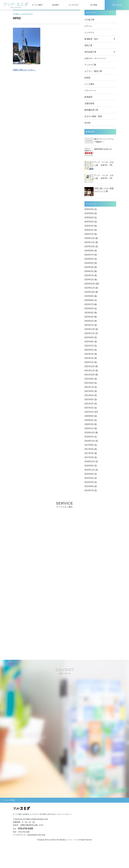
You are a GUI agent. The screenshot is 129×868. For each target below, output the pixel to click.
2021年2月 (89, 408)
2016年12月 (90, 461)
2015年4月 (89, 478)
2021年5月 (89, 395)
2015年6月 (89, 474)
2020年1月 (89, 428)
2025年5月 (89, 222)
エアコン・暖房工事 (93, 71)
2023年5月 (89, 313)
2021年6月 (89, 391)
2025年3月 (89, 226)
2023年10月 (90, 292)
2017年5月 (89, 449)
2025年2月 (89, 230)
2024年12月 (90, 238)
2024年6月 (89, 259)
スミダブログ (74, 5)
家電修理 (88, 97)
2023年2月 (89, 321)
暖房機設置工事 (91, 110)
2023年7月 (89, 304)
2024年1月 (89, 280)
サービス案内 (37, 5)
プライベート (90, 91)
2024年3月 (89, 271)
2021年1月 (89, 412)
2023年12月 (90, 284)
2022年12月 (90, 329)
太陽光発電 (89, 103)
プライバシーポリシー (64, 814)
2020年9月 (89, 416)
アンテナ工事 (90, 65)
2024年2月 (89, 275)
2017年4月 (89, 453)
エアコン (88, 26)
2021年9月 (89, 379)
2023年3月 (89, 317)
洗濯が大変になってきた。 (25, 70)
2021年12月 (90, 366)
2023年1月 (89, 325)
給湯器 (87, 78)
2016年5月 (89, 466)
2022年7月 (89, 346)
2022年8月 (89, 342)
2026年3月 (89, 209)
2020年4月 (89, 420)
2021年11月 (90, 371)
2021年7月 (89, 387)
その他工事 (89, 20)
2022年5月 (89, 350)
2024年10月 (90, 246)
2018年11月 (90, 441)
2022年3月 (89, 354)
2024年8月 (89, 251)
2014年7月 (89, 490)
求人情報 (94, 5)
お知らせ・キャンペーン (95, 58)
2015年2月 (89, 482)
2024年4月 (89, 267)
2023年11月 (90, 288)
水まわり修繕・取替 (93, 116)
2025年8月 (89, 213)
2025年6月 (89, 218)
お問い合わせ (117, 5)
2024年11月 (90, 242)
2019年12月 (90, 433)
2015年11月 (90, 470)
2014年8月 (89, 486)
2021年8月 (89, 383)
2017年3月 (89, 457)
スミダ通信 (89, 84)
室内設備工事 (90, 52)
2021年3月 (89, 404)
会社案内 (55, 5)
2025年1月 (89, 234)
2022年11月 (90, 333)
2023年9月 (89, 296)
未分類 (87, 123)
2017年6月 (89, 445)
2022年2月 (89, 358)
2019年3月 (89, 437)
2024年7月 (89, 255)
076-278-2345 (26, 828)
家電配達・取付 (91, 39)
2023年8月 (89, 300)
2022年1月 (89, 362)
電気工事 (88, 45)
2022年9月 (89, 337)
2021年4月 (89, 399)
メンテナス (89, 33)
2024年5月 (89, 263)
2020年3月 (89, 424)
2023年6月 (89, 308)
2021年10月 (90, 375)
